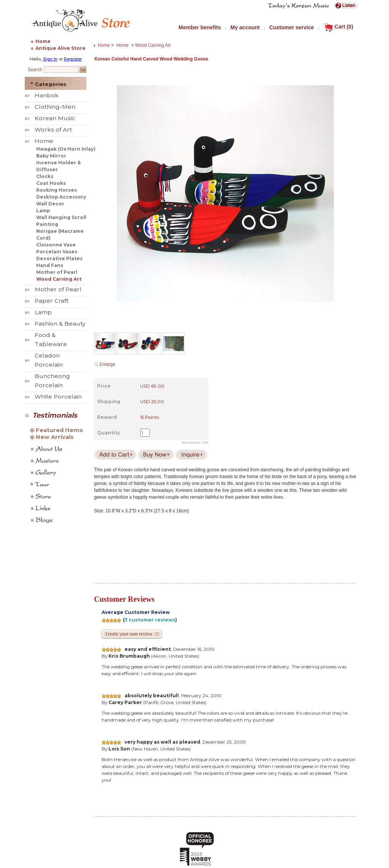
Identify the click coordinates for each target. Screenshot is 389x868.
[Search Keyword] (61, 70)
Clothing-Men (55, 107)
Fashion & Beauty (60, 324)
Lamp (43, 211)
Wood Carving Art (59, 279)
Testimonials (55, 415)
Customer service (292, 27)
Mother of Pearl (57, 272)
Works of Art (53, 130)
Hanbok (47, 95)
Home (43, 41)
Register (73, 59)
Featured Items (59, 430)
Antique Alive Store (61, 48)
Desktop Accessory (61, 197)
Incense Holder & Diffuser (58, 166)
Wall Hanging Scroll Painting (61, 221)
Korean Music (55, 118)
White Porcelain (58, 397)
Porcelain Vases (57, 252)
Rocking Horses (57, 190)
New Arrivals (55, 437)
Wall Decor (50, 204)
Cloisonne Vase (56, 245)
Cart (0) (338, 27)
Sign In (50, 59)
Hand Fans (50, 265)
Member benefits (200, 27)
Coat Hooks (51, 183)
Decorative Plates (59, 258)
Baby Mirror (51, 156)
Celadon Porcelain (49, 360)
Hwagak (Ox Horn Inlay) (66, 149)
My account (245, 27)
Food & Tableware (51, 339)
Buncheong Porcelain (52, 381)
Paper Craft (52, 301)
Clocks (45, 176)
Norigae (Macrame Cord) (60, 234)
